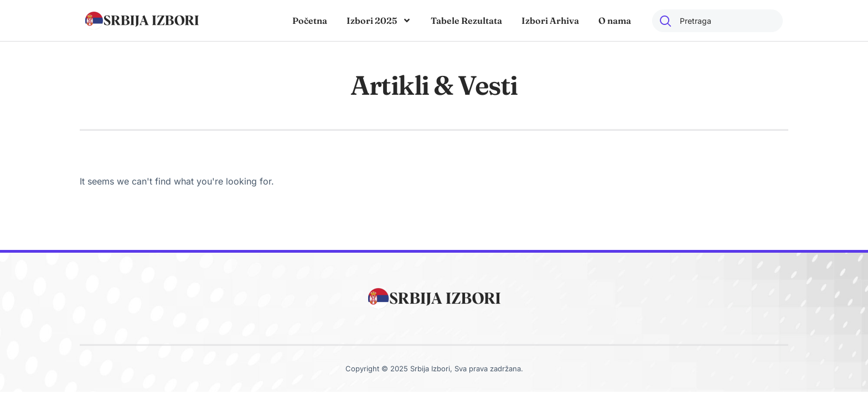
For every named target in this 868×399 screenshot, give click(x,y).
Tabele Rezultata (466, 21)
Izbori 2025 (379, 21)
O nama (615, 21)
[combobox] (717, 21)
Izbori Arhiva (550, 21)
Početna (310, 21)
